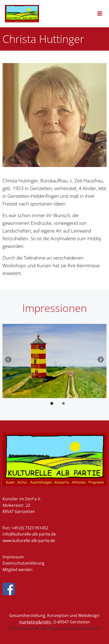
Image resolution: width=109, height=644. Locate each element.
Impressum (13, 557)
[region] (54, 366)
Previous (9, 360)
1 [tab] (52, 403)
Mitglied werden (18, 570)
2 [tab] (63, 403)
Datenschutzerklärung (23, 563)
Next (100, 360)
